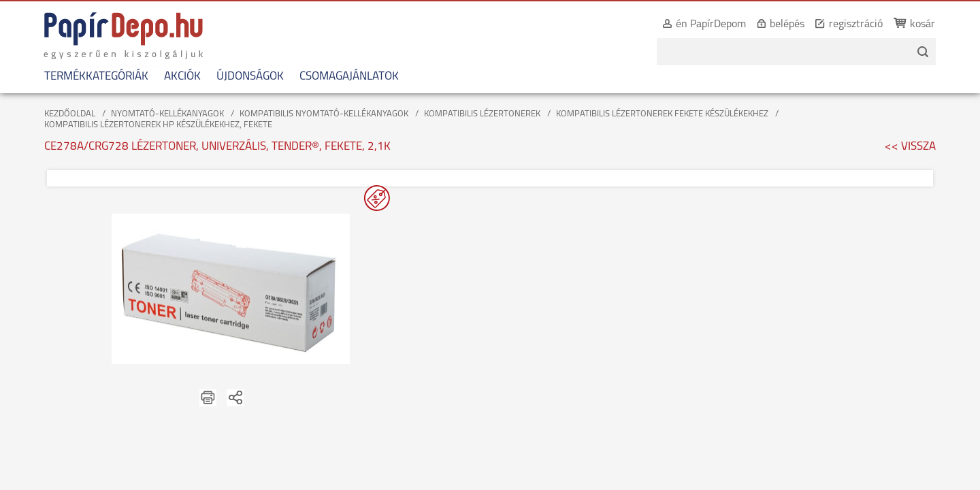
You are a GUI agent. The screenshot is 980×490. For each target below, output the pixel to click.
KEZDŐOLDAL (70, 114)
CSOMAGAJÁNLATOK (340, 77)
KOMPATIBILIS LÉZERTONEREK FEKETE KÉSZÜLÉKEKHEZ (662, 114)
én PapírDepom (720, 24)
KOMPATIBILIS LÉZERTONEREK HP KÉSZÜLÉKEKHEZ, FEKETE (158, 125)
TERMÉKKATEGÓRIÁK (87, 77)
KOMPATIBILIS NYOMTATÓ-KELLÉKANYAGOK (324, 114)
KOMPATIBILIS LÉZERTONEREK (482, 114)
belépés (796, 24)
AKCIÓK (174, 77)
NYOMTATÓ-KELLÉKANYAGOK (167, 114)
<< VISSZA (910, 147)
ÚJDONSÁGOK (241, 77)
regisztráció (865, 24)
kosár (931, 24)
